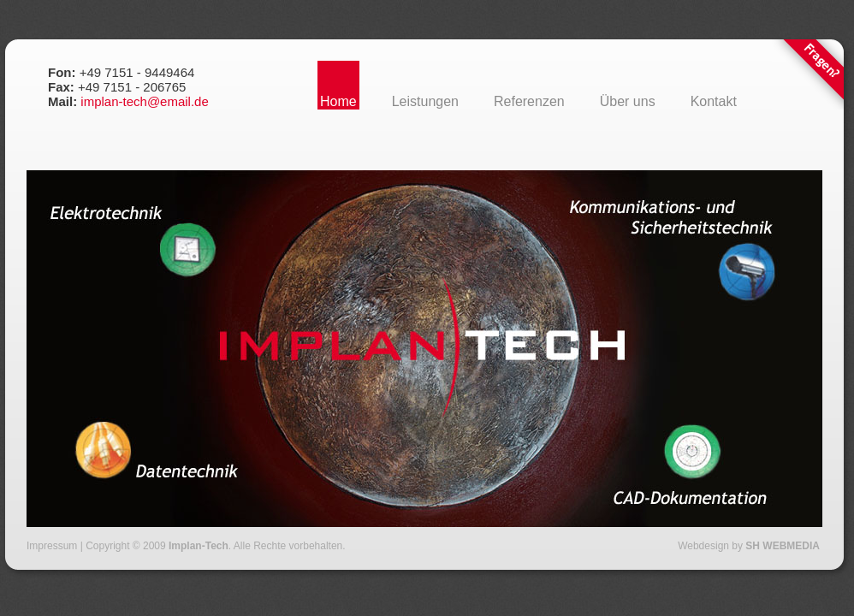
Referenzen (529, 101)
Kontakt (714, 101)
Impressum (52, 546)
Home (338, 101)
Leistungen (425, 101)
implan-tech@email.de (144, 101)
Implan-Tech (199, 546)
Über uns (628, 101)
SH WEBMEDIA (783, 546)
